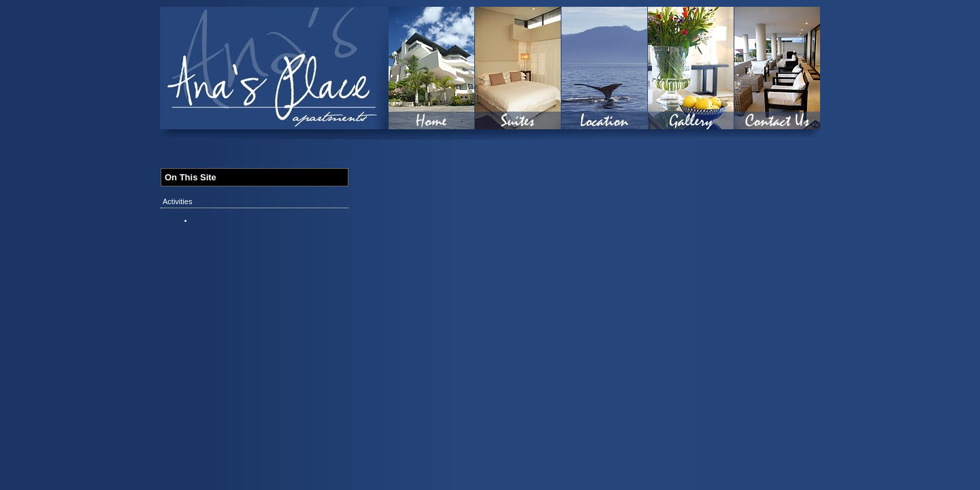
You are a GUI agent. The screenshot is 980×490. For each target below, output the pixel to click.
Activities (177, 201)
